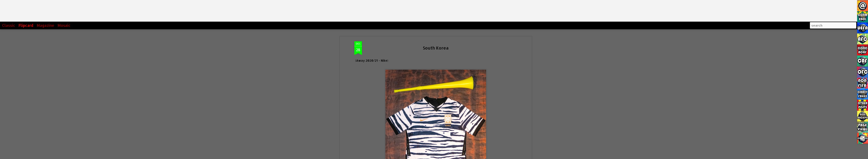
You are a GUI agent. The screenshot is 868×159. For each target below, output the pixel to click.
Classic (9, 25)
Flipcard (26, 25)
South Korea (436, 48)
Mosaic (64, 25)
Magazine (45, 25)
